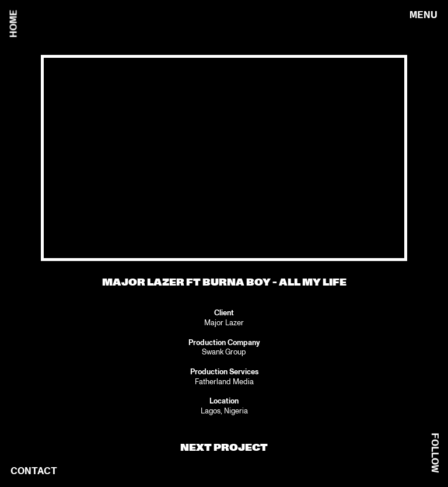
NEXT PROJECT (224, 448)
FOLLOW (435, 453)
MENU (423, 15)
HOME (14, 24)
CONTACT (34, 471)
